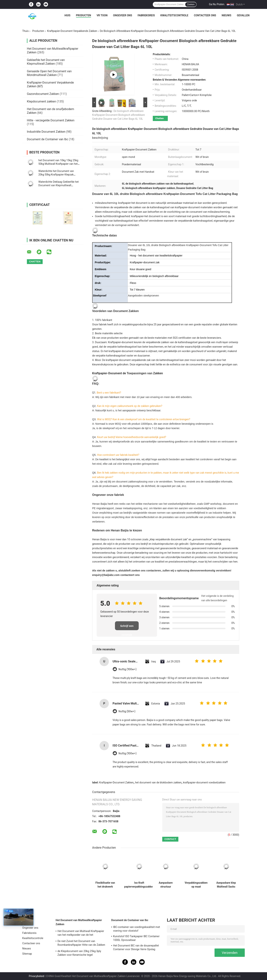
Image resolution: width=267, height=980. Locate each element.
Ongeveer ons (123, 15)
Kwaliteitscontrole (174, 15)
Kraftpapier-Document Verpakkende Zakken (72, 31)
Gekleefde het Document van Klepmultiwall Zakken (46, 62)
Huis (67, 15)
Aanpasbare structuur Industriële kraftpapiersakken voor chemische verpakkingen (166, 885)
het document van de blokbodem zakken (158, 782)
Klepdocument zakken (41, 101)
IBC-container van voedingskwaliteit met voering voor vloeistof (137, 929)
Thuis (25, 31)
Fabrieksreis (146, 15)
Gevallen (243, 15)
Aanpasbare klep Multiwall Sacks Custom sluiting (226, 885)
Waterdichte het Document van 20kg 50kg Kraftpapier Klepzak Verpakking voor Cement (56, 175)
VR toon (102, 15)
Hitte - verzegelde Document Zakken (51, 120)
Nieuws (226, 15)
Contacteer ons (205, 15)
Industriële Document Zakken (46, 132)
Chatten (159, 118)
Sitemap (27, 954)
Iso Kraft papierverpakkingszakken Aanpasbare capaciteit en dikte (139, 885)
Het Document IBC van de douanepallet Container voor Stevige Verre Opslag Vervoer (136, 948)
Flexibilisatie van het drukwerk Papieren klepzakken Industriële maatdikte (105, 885)
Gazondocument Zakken (43, 94)
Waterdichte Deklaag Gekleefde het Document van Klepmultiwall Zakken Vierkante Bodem (58, 185)
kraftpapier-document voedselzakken (204, 782)
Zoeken (191, 4)
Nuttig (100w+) (127, 669)
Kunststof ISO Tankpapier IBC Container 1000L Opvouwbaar (136, 938)
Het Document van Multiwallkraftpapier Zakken (79, 922)
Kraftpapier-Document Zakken (116, 782)
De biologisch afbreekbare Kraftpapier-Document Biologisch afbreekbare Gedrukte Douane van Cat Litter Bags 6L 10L (118, 115)
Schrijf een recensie (127, 627)
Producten (84, 15)
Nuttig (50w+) (127, 711)
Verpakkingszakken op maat (196, 885)
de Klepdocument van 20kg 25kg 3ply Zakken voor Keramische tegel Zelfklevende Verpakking (79, 954)
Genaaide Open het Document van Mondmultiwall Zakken (49, 73)
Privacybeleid (36, 976)
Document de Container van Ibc (48, 139)
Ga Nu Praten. (217, 4)
